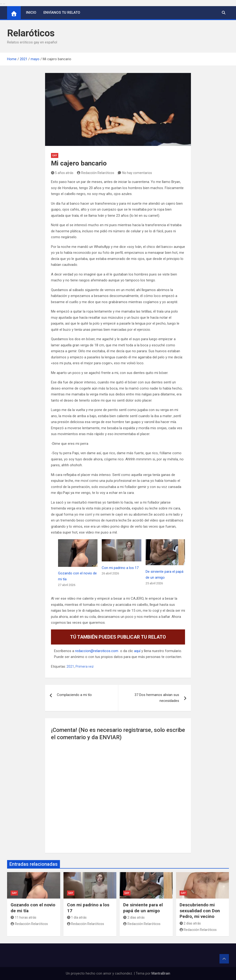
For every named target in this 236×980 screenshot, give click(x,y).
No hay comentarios (137, 173)
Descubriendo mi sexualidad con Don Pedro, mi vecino (200, 911)
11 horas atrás (23, 917)
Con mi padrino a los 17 (120, 568)
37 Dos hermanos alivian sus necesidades (157, 698)
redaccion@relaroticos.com (97, 651)
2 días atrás (134, 917)
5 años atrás (62, 173)
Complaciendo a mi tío (74, 695)
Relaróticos (31, 33)
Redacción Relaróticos (96, 173)
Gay (55, 155)
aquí (137, 651)
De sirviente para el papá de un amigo (143, 908)
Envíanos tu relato (62, 13)
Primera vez (85, 666)
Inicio (31, 13)
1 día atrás (77, 917)
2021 (70, 666)
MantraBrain (161, 973)
